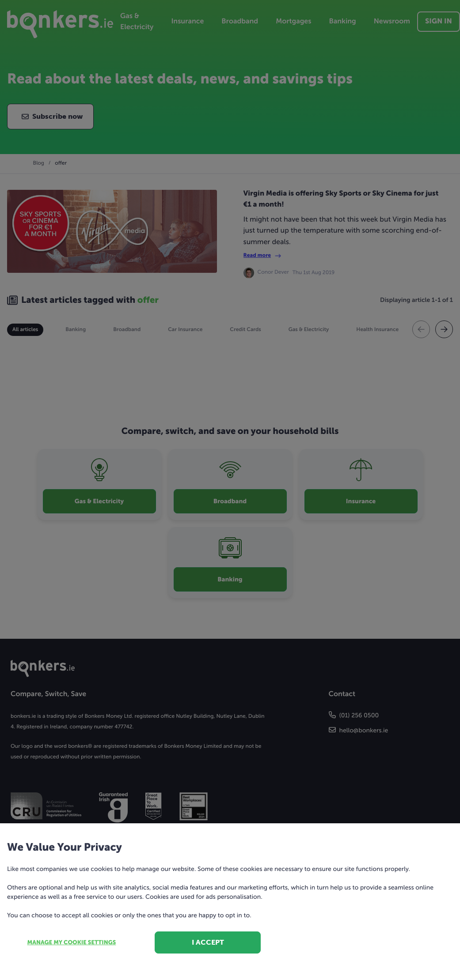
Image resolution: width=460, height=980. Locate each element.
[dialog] (230, 490)
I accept (208, 942)
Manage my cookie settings (72, 943)
